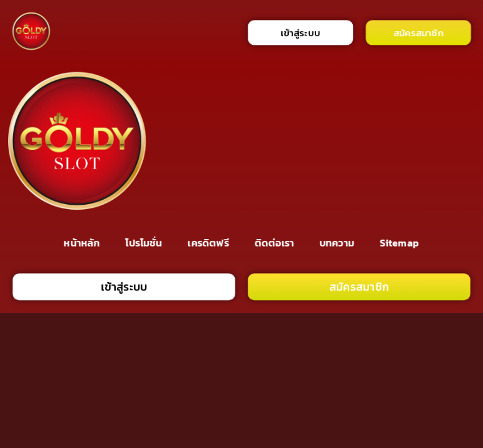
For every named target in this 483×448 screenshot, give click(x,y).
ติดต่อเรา (274, 242)
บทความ (337, 242)
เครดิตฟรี (209, 242)
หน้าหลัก (82, 242)
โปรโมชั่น (144, 242)
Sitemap (399, 242)
